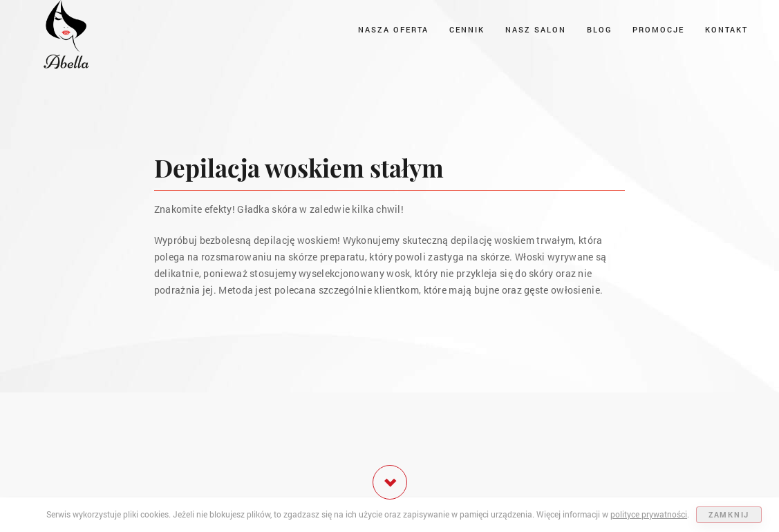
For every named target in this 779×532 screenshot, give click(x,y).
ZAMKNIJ (729, 514)
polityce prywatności (649, 514)
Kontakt (726, 29)
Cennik (467, 29)
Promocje (658, 29)
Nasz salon (536, 29)
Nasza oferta (393, 29)
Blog (599, 29)
